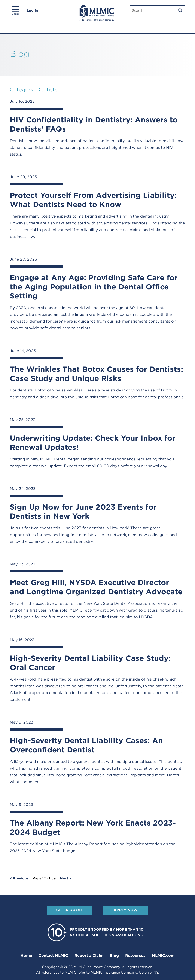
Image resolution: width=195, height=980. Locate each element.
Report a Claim (89, 956)
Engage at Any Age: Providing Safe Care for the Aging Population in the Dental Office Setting (94, 287)
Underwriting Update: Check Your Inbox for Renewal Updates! (93, 443)
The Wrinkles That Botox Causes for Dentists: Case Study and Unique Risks (96, 374)
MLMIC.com (163, 956)
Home (26, 956)
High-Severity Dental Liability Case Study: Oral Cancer (90, 663)
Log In (32, 11)
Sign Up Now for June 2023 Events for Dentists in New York (83, 511)
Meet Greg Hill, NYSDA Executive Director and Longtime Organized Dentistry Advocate (96, 587)
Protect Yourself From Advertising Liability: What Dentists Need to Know (93, 200)
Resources (135, 956)
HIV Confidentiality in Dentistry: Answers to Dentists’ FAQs (94, 124)
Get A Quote (70, 910)
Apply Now (125, 910)
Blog (114, 956)
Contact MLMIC (53, 956)
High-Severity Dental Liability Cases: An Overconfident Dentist (86, 745)
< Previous (19, 878)
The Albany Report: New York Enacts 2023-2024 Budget (93, 827)
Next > (66, 878)
